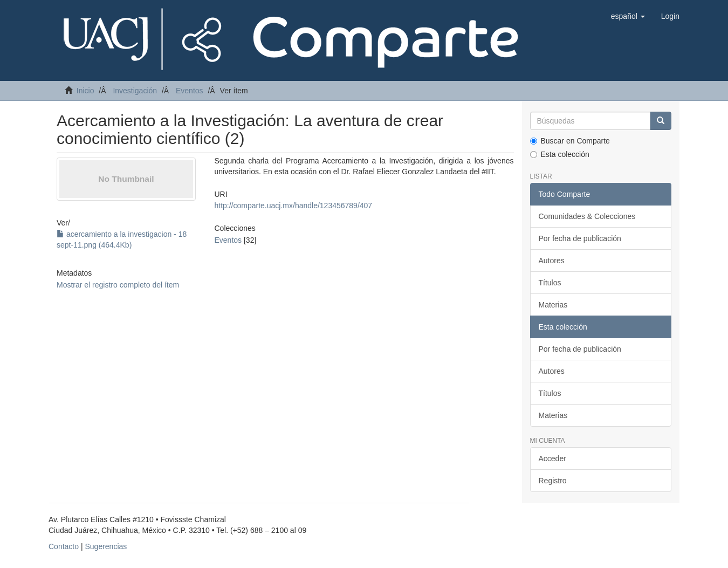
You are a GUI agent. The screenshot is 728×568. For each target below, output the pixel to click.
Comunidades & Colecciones (587, 216)
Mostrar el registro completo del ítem (118, 285)
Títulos (550, 283)
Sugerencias (106, 546)
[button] (628, 16)
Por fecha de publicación (580, 238)
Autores (552, 261)
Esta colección (560, 154)
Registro (553, 481)
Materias (553, 305)
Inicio (85, 91)
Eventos (190, 91)
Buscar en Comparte (570, 141)
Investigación (135, 91)
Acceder (552, 458)
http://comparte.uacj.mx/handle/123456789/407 (293, 206)
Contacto (64, 546)
